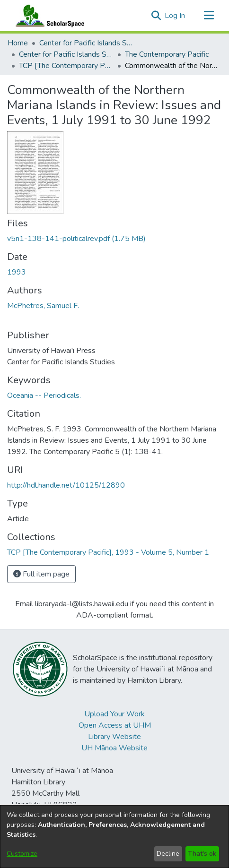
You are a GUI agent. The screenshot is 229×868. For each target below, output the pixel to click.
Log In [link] (175, 16)
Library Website (114, 737)
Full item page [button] (41, 574)
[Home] (48, 16)
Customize (22, 854)
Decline (168, 854)
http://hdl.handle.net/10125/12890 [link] (66, 485)
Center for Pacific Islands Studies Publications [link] (66, 54)
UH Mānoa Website (114, 748)
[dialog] (114, 837)
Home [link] (18, 43)
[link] (76, 239)
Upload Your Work (114, 714)
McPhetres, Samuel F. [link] (43, 306)
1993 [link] (17, 272)
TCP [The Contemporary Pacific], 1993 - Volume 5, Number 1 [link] (66, 66)
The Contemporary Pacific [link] (167, 54)
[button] (156, 16)
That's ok (202, 854)
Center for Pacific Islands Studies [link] (87, 43)
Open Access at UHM (115, 725)
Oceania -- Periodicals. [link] (44, 395)
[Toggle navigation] (209, 16)
